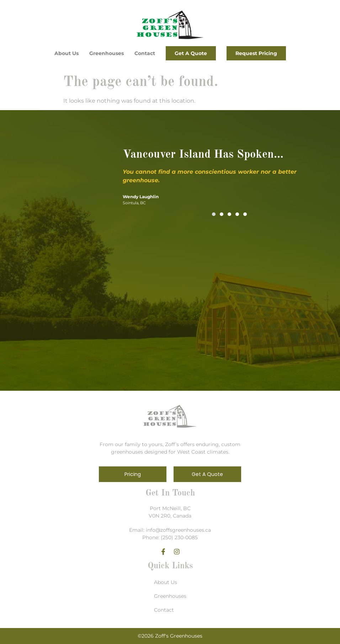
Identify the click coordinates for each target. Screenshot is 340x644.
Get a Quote (191, 53)
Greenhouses (107, 53)
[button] (214, 214)
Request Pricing (256, 53)
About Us (67, 53)
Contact (145, 53)
